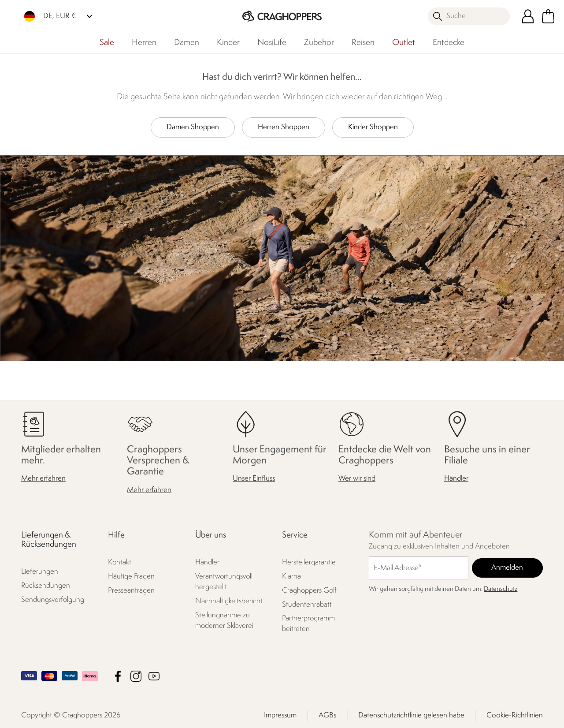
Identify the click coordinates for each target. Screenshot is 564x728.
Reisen (363, 43)
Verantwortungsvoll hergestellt (224, 581)
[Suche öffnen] (469, 16)
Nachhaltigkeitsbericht (229, 601)
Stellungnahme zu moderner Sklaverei (224, 620)
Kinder (228, 43)
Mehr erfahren (43, 479)
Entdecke (449, 43)
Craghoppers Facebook (118, 676)
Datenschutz (501, 589)
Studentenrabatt (307, 604)
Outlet (404, 43)
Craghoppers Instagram (136, 676)
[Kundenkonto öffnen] (528, 16)
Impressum (280, 715)
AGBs (327, 715)
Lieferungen (40, 572)
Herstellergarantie (309, 562)
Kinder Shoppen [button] (373, 127)
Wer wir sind (357, 479)
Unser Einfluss (254, 479)
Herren (144, 43)
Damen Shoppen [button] (193, 127)
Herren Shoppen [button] (284, 127)
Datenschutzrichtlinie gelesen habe (411, 715)
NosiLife (272, 43)
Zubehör (319, 43)
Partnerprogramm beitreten (308, 624)
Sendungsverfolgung (53, 600)
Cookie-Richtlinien (515, 715)
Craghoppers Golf (309, 590)
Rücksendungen (46, 586)
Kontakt (120, 562)
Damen (187, 43)
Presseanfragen (131, 590)
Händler (456, 479)
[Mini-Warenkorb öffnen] (548, 16)
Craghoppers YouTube (154, 676)
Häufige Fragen (131, 576)
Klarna (291, 576)
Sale (107, 43)
